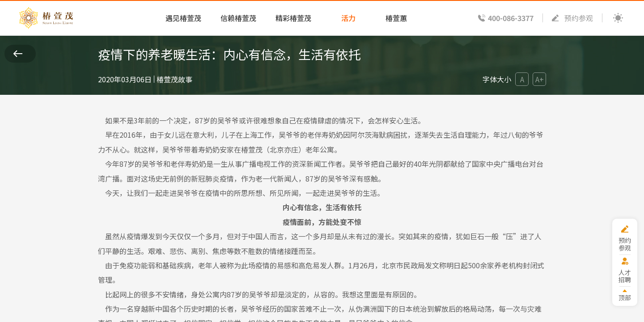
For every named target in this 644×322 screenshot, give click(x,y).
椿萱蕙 (396, 18)
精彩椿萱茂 (293, 18)
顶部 (625, 297)
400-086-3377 (511, 18)
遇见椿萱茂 (183, 18)
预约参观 (579, 18)
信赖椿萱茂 (238, 18)
